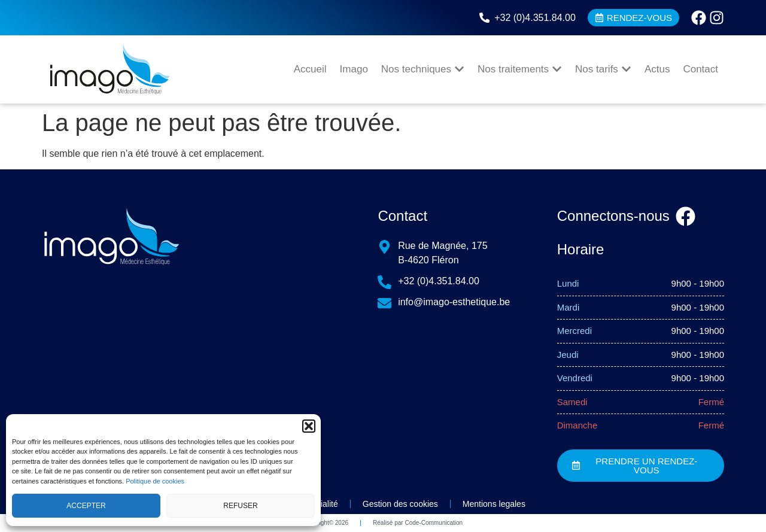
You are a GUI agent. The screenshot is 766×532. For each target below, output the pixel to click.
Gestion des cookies (400, 504)
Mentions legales (494, 504)
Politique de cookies (155, 481)
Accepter (86, 506)
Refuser (240, 506)
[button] (309, 426)
